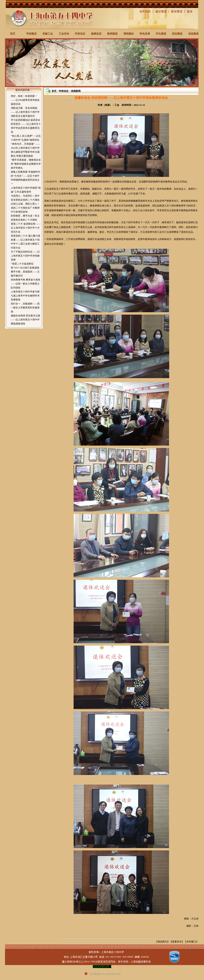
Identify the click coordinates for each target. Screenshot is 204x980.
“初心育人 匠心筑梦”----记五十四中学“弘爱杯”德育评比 (26, 138)
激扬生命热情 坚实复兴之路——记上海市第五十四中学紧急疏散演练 (25, 320)
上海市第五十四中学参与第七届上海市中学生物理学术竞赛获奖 (25, 296)
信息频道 (193, 34)
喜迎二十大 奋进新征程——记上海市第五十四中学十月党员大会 (25, 228)
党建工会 (48, 34)
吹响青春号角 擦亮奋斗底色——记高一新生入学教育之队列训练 (25, 284)
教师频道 (112, 34)
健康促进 (96, 34)
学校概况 (31, 34)
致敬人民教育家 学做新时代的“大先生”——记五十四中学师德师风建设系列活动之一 (25, 178)
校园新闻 (76, 91)
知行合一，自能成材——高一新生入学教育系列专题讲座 (25, 308)
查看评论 (177, 942)
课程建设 (129, 34)
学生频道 (161, 34)
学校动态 (80, 34)
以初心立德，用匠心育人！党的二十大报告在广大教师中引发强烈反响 (25, 208)
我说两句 (162, 942)
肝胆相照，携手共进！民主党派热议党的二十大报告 (25, 218)
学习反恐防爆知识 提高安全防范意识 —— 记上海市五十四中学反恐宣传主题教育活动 (26, 126)
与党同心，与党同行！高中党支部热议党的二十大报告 (25, 198)
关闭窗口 (191, 942)
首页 (13, 34)
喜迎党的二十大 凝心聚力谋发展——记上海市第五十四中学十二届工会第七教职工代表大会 (25, 242)
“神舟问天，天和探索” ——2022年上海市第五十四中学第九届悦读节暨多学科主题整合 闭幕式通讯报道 (25, 150)
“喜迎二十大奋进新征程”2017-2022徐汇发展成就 (25, 266)
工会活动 (64, 34)
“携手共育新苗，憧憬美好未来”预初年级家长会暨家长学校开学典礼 (26, 164)
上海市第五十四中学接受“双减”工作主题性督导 (26, 190)
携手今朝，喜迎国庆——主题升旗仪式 (25, 274)
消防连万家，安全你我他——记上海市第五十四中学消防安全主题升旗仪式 (25, 112)
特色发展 (145, 34)
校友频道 (177, 34)
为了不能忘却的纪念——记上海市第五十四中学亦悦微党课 (25, 256)
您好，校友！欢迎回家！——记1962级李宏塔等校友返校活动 (25, 100)
